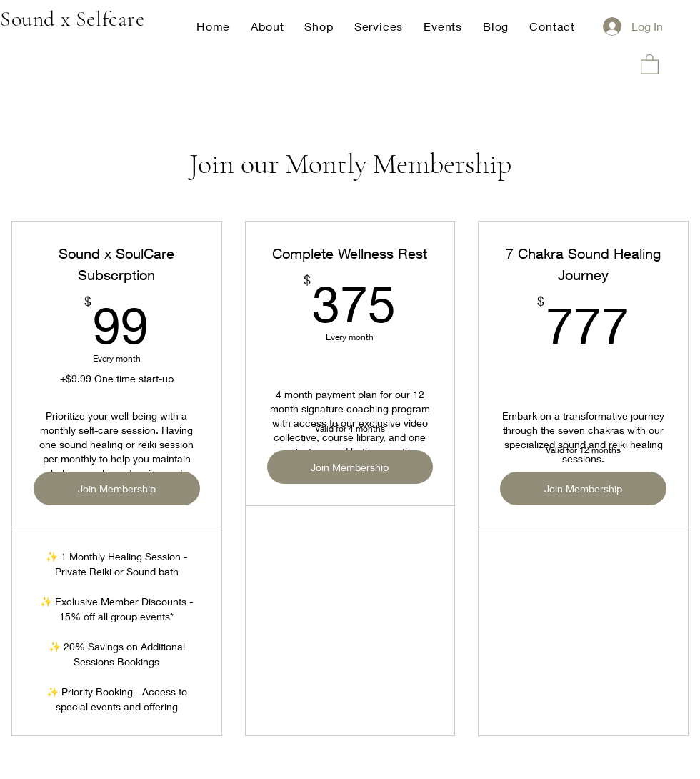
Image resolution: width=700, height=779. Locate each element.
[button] (650, 64)
